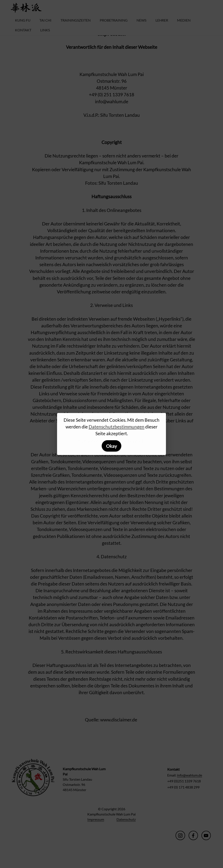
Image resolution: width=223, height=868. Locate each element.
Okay (111, 446)
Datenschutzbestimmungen (117, 427)
